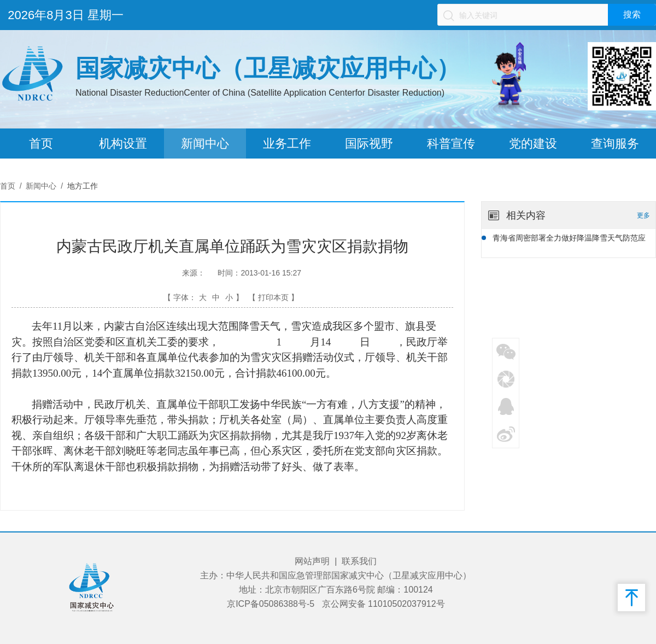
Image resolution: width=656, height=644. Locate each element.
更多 (643, 215)
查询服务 (615, 144)
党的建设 (533, 144)
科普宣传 (451, 144)
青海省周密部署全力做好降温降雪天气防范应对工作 (569, 239)
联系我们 (359, 561)
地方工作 (83, 186)
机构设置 (123, 144)
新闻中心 (205, 144)
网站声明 (312, 561)
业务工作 (287, 144)
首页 (41, 144)
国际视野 (369, 144)
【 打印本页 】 (273, 297)
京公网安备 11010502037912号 (383, 604)
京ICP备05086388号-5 (271, 604)
